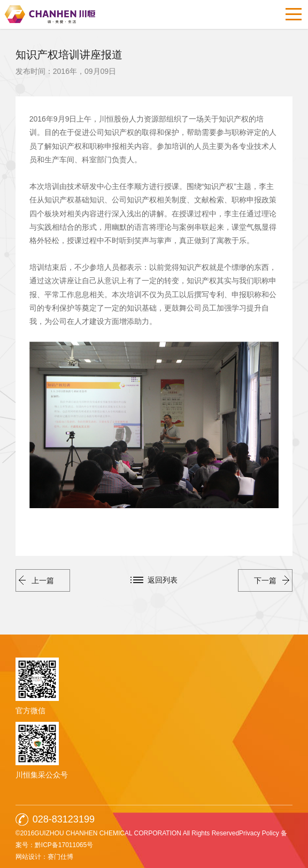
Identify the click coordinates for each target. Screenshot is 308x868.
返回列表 (163, 580)
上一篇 (36, 580)
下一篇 (272, 580)
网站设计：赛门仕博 (44, 857)
